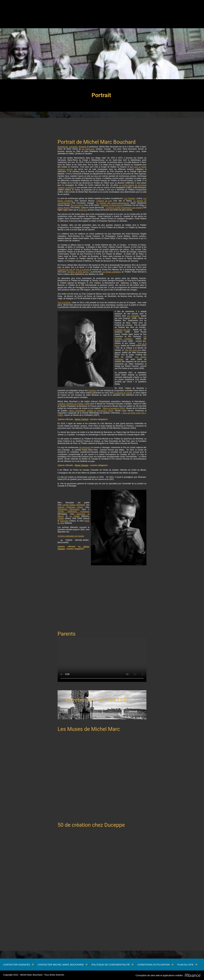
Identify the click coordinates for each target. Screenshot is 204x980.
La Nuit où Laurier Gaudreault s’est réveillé (124, 208)
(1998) (74, 404)
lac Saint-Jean (88, 149)
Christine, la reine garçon (78, 272)
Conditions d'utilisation (153, 965)
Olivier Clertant (82, 419)
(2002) (91, 411)
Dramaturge (63, 147)
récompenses (85, 447)
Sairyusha (64, 521)
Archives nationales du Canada (71, 536)
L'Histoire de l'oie (104, 201)
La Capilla (74, 516)
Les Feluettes (130, 198)
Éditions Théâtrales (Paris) (70, 507)
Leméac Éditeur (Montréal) (74, 505)
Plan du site (186, 965)
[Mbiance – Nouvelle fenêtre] (193, 976)
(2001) (114, 408)
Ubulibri (61, 518)
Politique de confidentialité (111, 965)
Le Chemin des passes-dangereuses (113, 203)
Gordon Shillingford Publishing (73, 512)
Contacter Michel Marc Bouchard (61, 965)
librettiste (82, 147)
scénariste (73, 147)
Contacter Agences (17, 965)
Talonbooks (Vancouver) (68, 509)
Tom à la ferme (77, 205)
